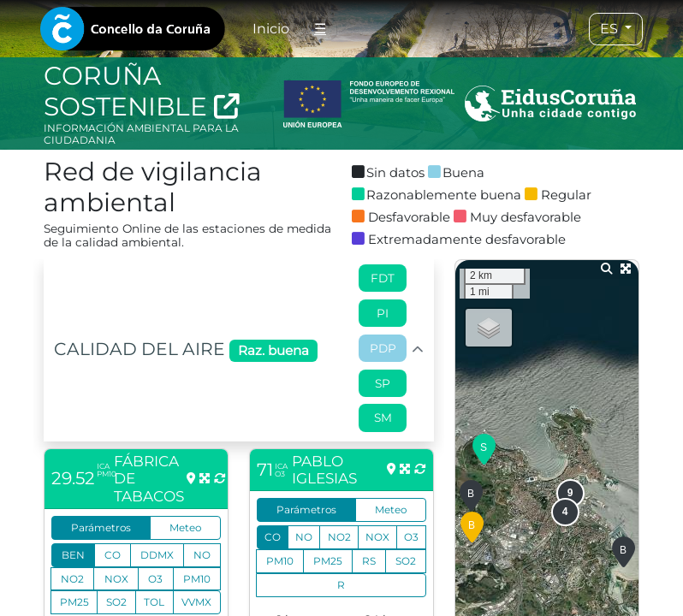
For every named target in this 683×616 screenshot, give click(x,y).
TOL (154, 602)
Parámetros (101, 527)
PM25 (74, 602)
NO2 (72, 579)
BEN (73, 555)
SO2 (116, 602)
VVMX (196, 602)
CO (113, 555)
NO (202, 555)
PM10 (197, 579)
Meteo (185, 527)
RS (369, 561)
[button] (484, 450)
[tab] (133, 29)
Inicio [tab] (271, 29)
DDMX (157, 555)
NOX (116, 579)
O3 (155, 579)
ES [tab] (611, 29)
